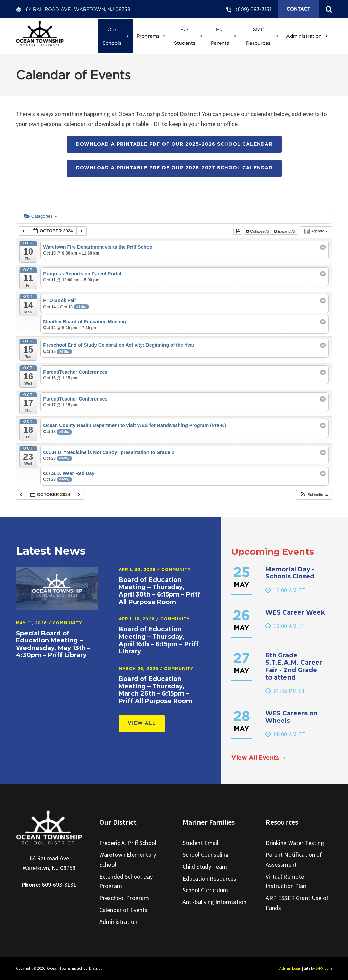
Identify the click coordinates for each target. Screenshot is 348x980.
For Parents (224, 36)
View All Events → (259, 758)
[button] (314, 495)
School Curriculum (205, 890)
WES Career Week (295, 612)
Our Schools (116, 36)
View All (142, 723)
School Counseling (206, 855)
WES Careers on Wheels (291, 717)
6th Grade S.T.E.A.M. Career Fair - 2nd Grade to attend (294, 666)
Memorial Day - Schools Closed (290, 573)
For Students (189, 36)
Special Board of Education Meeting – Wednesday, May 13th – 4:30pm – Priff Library (53, 644)
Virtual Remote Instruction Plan (286, 881)
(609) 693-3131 (253, 9)
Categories (41, 216)
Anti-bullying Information (214, 902)
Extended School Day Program (126, 881)
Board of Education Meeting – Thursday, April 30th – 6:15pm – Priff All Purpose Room (160, 591)
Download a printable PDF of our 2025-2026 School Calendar (174, 144)
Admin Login (290, 968)
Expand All (285, 231)
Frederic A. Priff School (128, 843)
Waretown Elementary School (128, 860)
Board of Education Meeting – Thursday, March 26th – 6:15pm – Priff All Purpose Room (155, 690)
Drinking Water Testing (295, 843)
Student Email (201, 843)
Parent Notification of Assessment (294, 860)
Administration (307, 36)
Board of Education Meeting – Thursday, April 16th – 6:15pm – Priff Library (159, 640)
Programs (151, 36)
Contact (298, 9)
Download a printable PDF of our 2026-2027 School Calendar (174, 168)
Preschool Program (124, 898)
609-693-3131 (59, 885)
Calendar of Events (123, 910)
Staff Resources (263, 36)
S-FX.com (324, 968)
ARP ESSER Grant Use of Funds (297, 903)
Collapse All (258, 231)
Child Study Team (205, 867)
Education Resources (209, 878)
